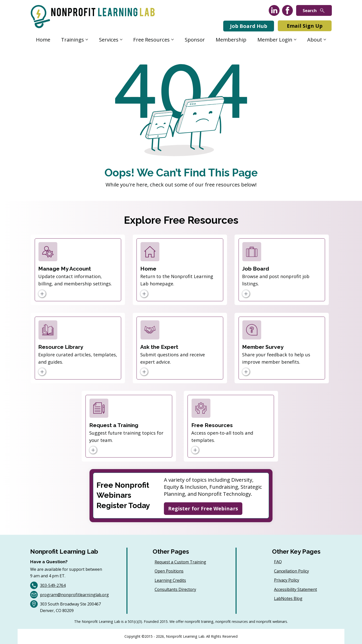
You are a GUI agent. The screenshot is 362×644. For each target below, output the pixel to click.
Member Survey (263, 347)
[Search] (314, 10)
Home (148, 269)
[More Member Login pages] (295, 40)
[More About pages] (325, 40)
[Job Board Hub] (249, 26)
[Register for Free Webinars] (203, 509)
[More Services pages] (121, 40)
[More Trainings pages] (87, 40)
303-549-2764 (53, 585)
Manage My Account (65, 269)
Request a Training (114, 425)
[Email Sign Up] (305, 26)
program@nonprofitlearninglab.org (74, 595)
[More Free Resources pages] (172, 40)
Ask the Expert (159, 347)
